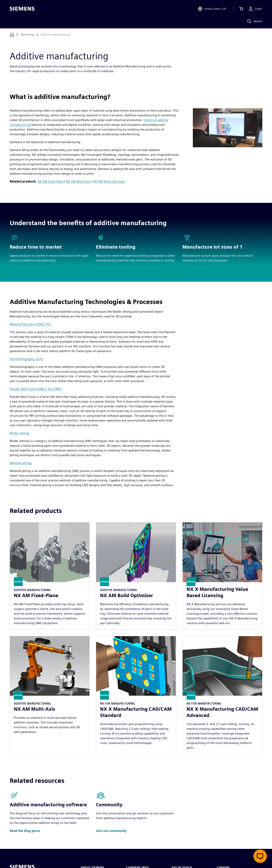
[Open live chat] (260, 856)
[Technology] (28, 35)
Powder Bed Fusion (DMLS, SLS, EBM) (36, 389)
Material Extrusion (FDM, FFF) (30, 324)
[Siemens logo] (22, 9)
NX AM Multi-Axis (78, 181)
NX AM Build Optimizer (109, 181)
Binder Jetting (19, 433)
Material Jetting (21, 463)
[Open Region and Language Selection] (212, 9)
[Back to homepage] (12, 35)
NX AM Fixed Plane (51, 181)
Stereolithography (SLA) (26, 359)
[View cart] (241, 9)
